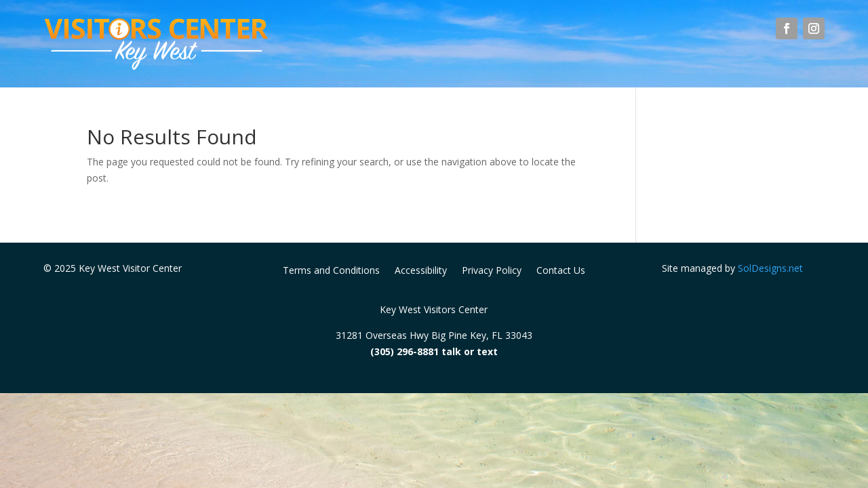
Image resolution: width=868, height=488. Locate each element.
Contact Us (561, 271)
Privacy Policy (492, 271)
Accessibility (421, 271)
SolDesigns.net (770, 268)
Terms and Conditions (331, 271)
